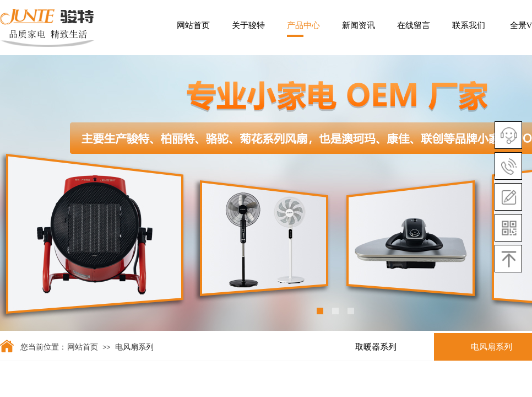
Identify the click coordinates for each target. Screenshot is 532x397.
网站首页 (193, 25)
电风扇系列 (134, 347)
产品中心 (303, 25)
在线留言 (414, 25)
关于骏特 (248, 25)
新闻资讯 (359, 25)
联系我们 (469, 25)
